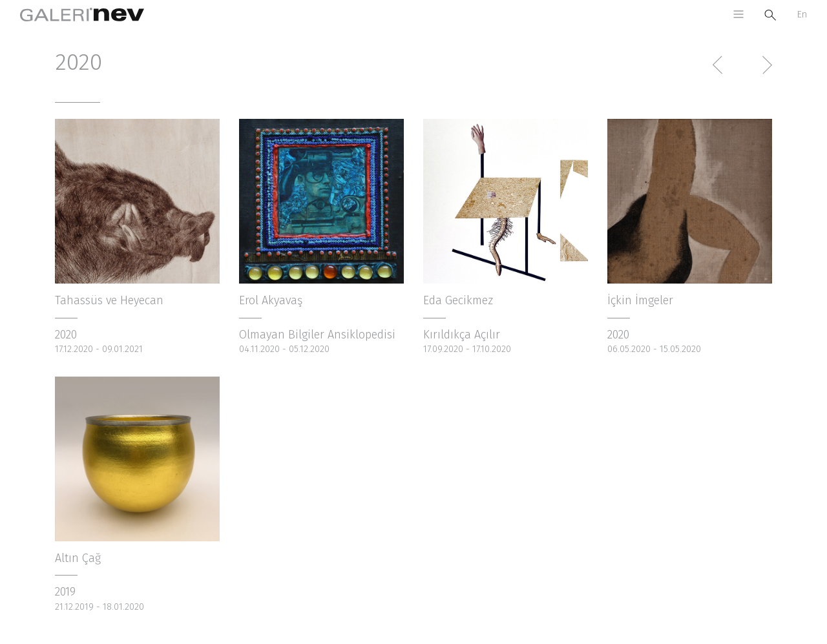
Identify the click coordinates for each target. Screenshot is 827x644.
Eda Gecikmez (458, 300)
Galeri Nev (82, 15)
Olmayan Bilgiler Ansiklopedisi (317, 335)
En (802, 15)
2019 (65, 592)
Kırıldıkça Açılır (462, 335)
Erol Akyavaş (271, 300)
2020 (66, 335)
